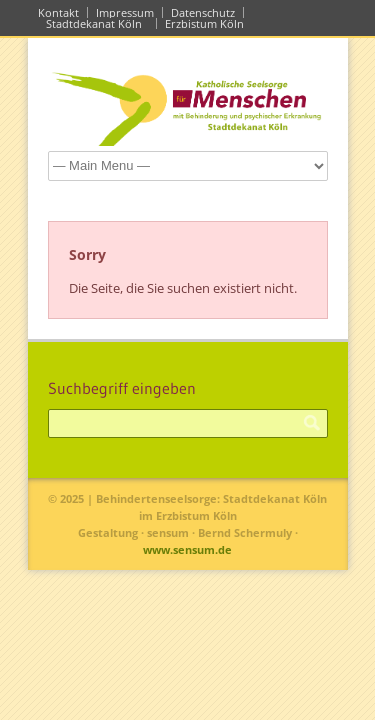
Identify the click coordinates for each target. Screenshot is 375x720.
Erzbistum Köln (207, 23)
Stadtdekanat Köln (97, 23)
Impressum (125, 12)
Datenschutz (203, 12)
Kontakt (58, 12)
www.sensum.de (187, 549)
